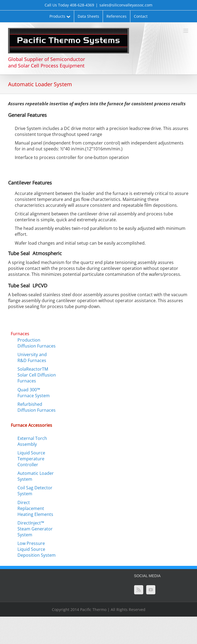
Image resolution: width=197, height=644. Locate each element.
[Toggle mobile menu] (186, 31)
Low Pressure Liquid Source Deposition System (37, 549)
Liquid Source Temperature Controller (31, 459)
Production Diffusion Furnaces (37, 343)
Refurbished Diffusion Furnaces (37, 407)
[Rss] (139, 590)
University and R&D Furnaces (32, 357)
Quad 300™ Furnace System (34, 393)
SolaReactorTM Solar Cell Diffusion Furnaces (37, 375)
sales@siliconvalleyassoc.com (126, 5)
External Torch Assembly (32, 441)
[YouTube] (151, 590)
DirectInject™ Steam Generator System (35, 529)
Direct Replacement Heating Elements (35, 508)
